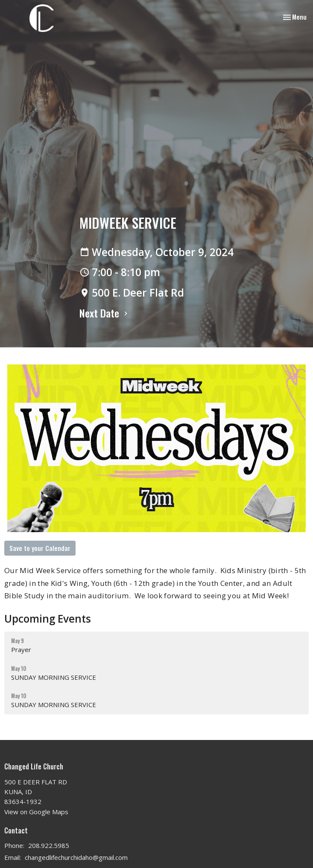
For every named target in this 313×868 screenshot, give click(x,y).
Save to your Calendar (40, 548)
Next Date (105, 313)
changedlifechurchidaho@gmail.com (76, 857)
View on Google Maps (36, 812)
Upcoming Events (48, 619)
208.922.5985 (49, 845)
